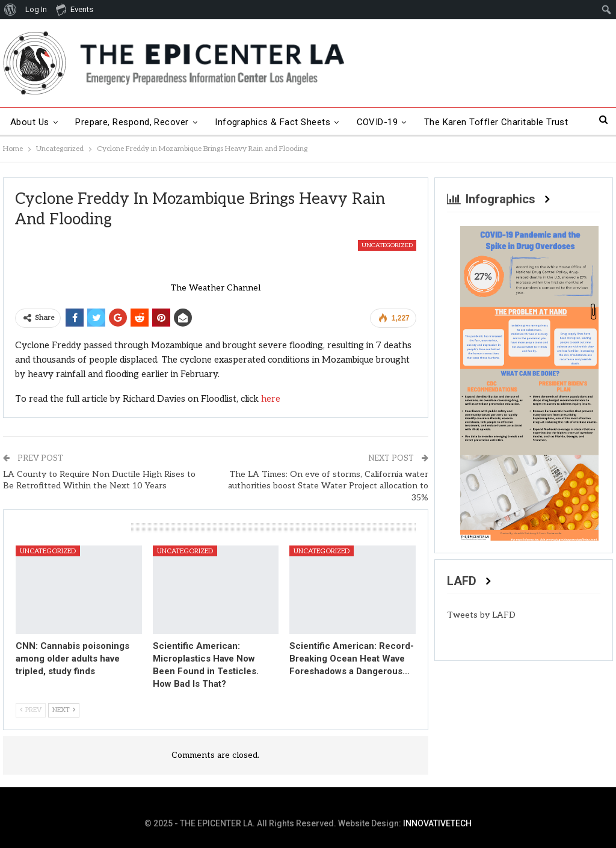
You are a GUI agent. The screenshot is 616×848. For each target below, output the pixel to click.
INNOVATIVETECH (437, 823)
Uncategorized (387, 245)
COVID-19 (377, 122)
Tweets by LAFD (481, 615)
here (271, 399)
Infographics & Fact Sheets (273, 122)
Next (64, 710)
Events (75, 9)
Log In (36, 9)
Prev (31, 710)
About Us (30, 122)
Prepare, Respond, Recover (132, 122)
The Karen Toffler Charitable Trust (496, 122)
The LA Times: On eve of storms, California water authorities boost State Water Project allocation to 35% (328, 486)
